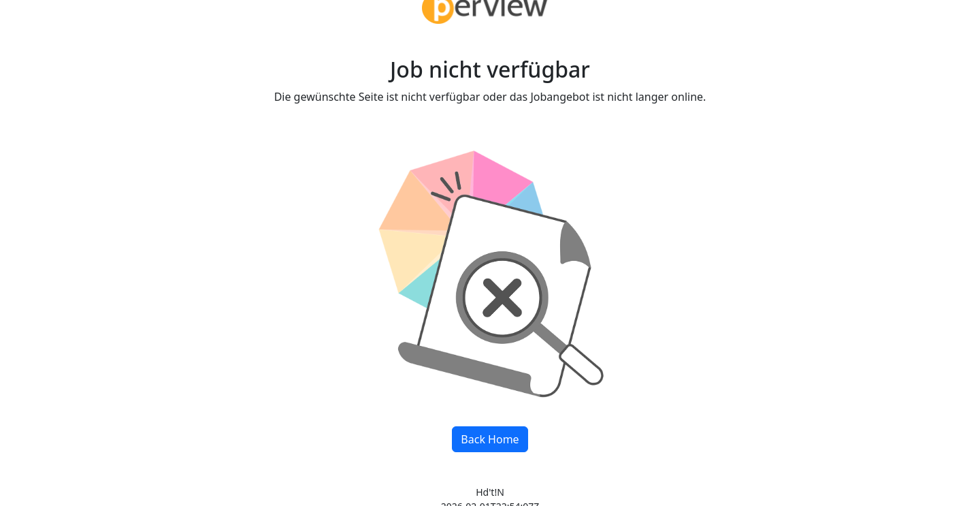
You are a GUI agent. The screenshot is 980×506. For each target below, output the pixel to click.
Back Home (490, 439)
